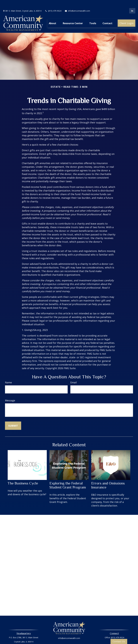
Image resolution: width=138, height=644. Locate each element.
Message (10, 392)
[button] (52, 15)
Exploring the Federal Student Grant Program (68, 477)
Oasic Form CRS (69, 642)
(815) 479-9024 (53, 3)
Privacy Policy (69, 638)
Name (8, 374)
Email (74, 374)
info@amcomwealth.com (77, 3)
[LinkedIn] (132, 3)
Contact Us (119, 641)
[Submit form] (13, 418)
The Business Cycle (23, 475)
